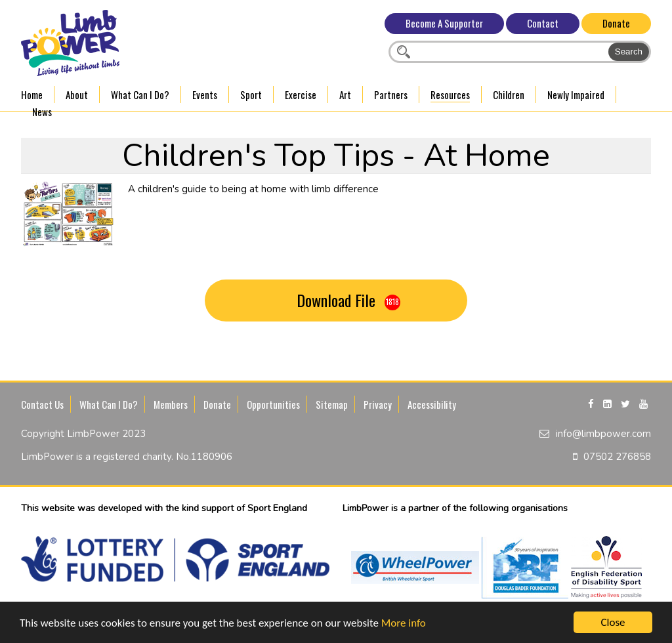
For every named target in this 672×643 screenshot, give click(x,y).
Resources (450, 94)
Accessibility (432, 404)
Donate (616, 23)
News (42, 112)
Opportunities (273, 404)
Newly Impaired (576, 94)
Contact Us (42, 404)
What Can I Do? (140, 94)
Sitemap (332, 404)
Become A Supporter (444, 23)
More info (404, 623)
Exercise (301, 94)
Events (205, 94)
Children (509, 94)
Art (345, 94)
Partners (391, 94)
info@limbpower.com (603, 434)
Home (32, 94)
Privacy (378, 404)
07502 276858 (617, 457)
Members (171, 404)
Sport (251, 94)
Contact (543, 23)
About (77, 94)
